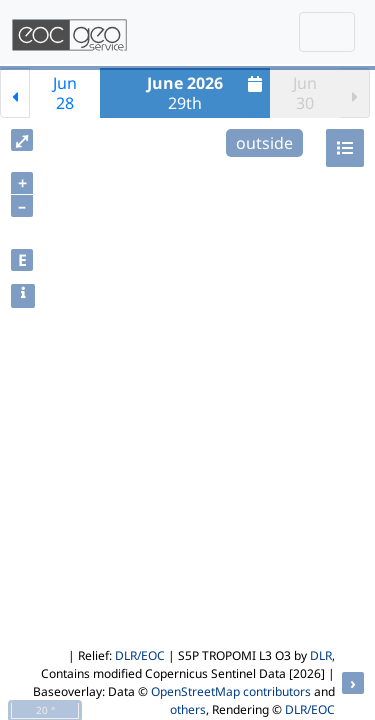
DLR (321, 655)
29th (207, 93)
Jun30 (305, 93)
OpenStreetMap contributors (231, 691)
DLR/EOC (140, 655)
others (188, 709)
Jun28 (65, 93)
